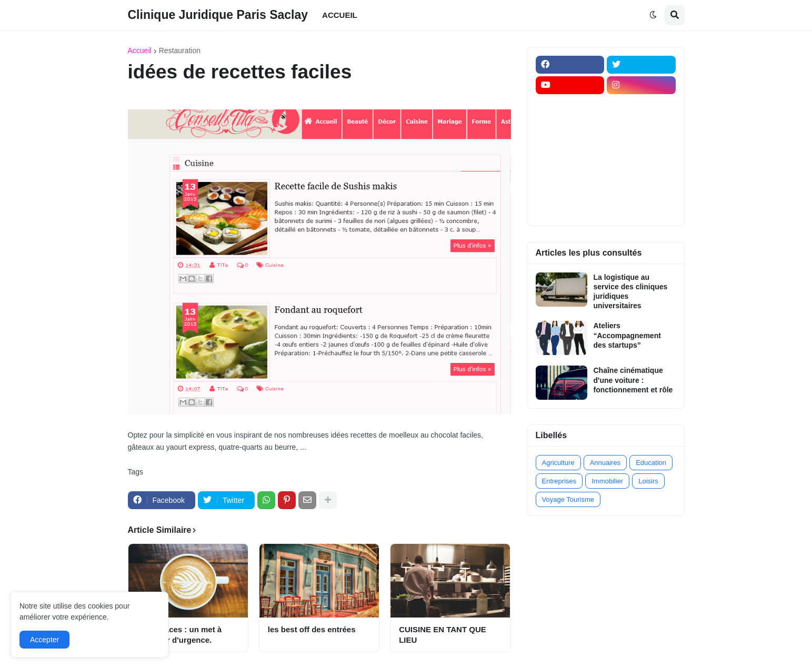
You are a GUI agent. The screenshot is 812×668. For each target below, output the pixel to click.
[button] (653, 15)
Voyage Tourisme (568, 499)
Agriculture (558, 463)
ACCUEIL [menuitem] (340, 15)
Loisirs (648, 481)
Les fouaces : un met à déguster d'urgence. (179, 635)
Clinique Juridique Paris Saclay (218, 15)
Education (651, 463)
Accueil (140, 50)
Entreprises (559, 481)
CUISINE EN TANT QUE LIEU (443, 635)
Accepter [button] (44, 640)
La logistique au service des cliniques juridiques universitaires (631, 292)
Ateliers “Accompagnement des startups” (627, 335)
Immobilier (607, 481)
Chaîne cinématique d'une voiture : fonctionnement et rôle (633, 380)
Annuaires (605, 463)
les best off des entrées (312, 629)
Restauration (180, 50)
